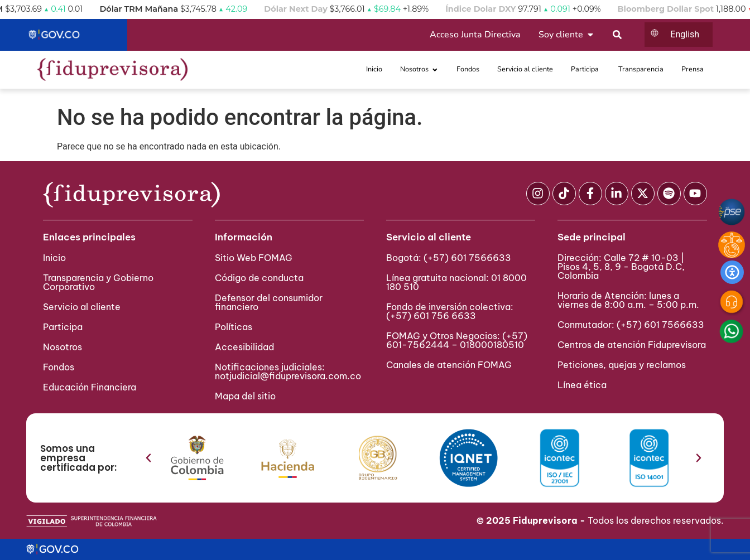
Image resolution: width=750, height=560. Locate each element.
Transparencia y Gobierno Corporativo (98, 282)
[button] (148, 458)
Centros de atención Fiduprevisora (632, 345)
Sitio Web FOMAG (254, 258)
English (685, 34)
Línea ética (582, 385)
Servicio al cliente (82, 307)
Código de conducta (259, 278)
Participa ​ (64, 327)
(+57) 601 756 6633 (431, 316)
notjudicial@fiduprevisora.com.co (288, 376)
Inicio (54, 258)
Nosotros (62, 347)
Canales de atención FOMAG (451, 365)
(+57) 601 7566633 (467, 258)
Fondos (59, 367)
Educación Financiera (90, 387)
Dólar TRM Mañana (165, 9)
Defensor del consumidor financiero (269, 302)
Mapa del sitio (245, 396)
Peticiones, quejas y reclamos (622, 365)
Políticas (234, 327)
